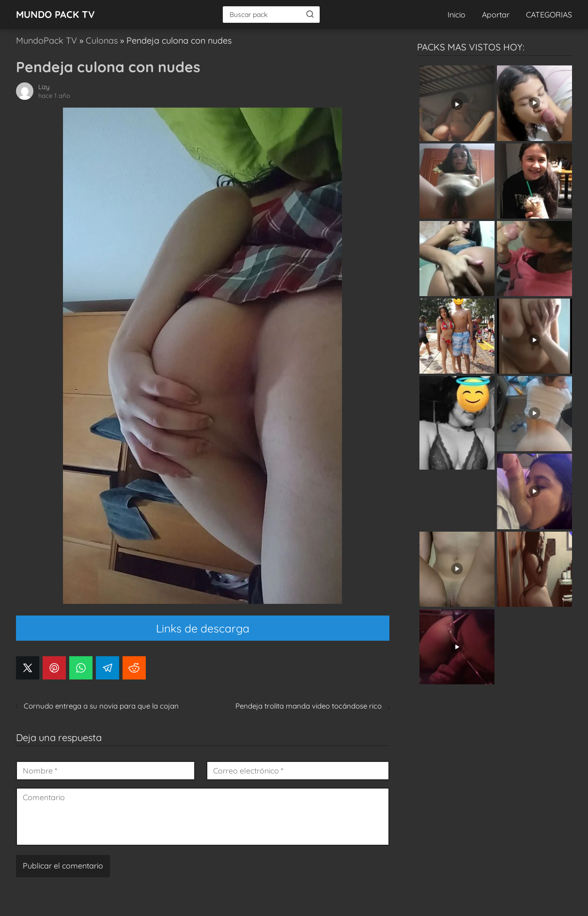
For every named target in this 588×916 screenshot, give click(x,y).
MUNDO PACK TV (55, 14)
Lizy (44, 87)
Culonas (102, 40)
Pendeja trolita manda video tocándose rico (309, 706)
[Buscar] (310, 14)
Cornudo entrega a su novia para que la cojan (101, 706)
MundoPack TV (46, 40)
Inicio (456, 15)
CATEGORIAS (549, 15)
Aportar (496, 15)
